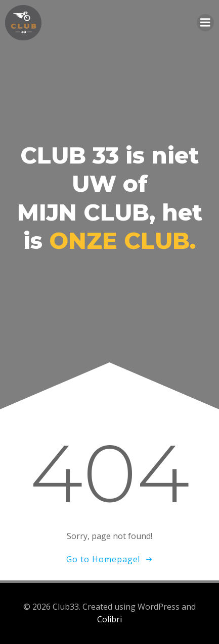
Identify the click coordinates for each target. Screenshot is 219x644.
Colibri (109, 619)
